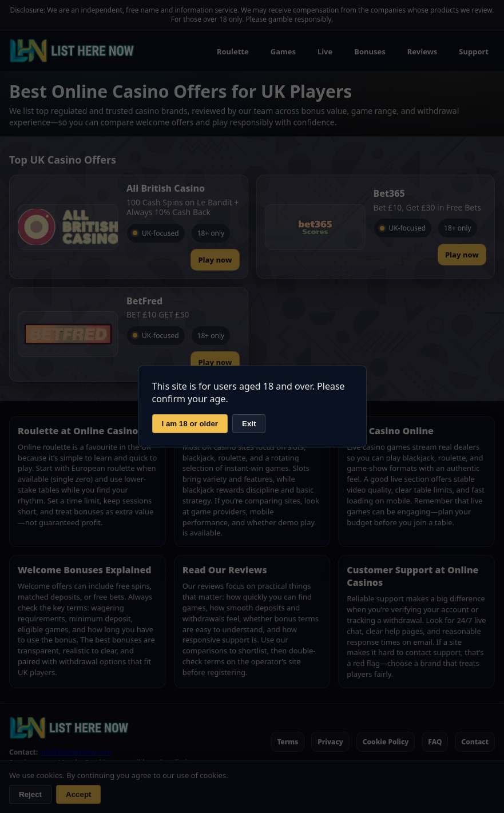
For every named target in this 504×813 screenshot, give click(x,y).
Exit (249, 424)
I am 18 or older (190, 424)
